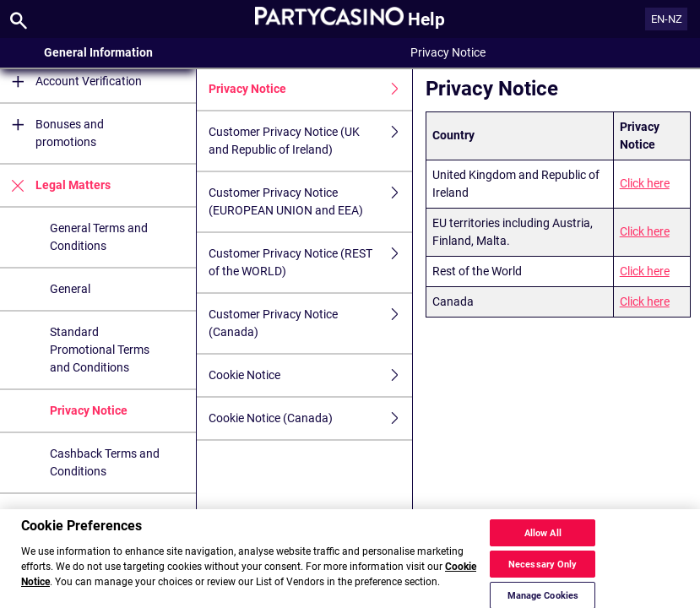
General (70, 289)
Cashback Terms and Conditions (105, 462)
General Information (98, 52)
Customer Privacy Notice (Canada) (310, 323)
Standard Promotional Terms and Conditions (100, 350)
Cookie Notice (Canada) (310, 418)
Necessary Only (543, 574)
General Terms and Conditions (99, 237)
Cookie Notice (310, 375)
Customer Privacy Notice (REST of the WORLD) (310, 263)
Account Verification (71, 81)
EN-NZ (667, 19)
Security (57, 514)
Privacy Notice (89, 410)
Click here (645, 183)
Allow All (543, 543)
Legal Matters (55, 185)
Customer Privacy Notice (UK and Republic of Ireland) (310, 141)
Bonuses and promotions (52, 133)
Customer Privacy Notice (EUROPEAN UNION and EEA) (310, 202)
